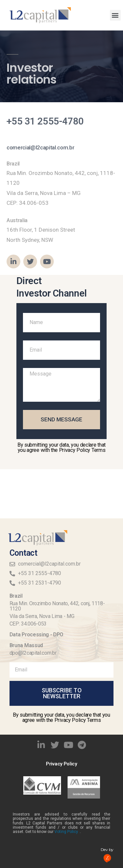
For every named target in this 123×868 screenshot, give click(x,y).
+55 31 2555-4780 (45, 121)
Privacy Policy (61, 764)
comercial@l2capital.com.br (40, 147)
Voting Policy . (67, 832)
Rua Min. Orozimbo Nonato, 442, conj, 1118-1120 (57, 606)
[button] (115, 15)
